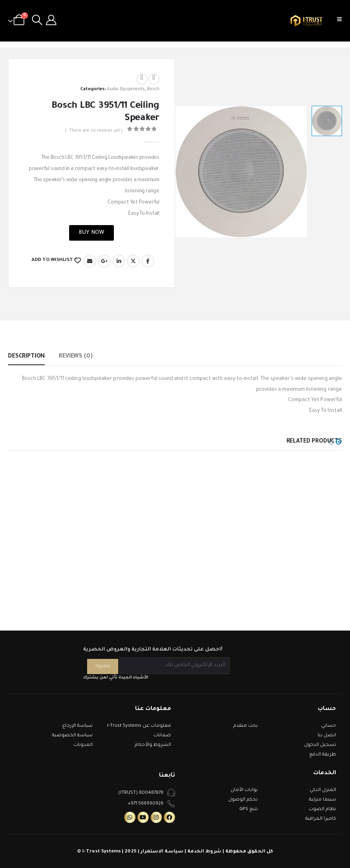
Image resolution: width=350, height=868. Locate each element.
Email (90, 261)
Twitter (133, 261)
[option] (327, 121)
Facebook (148, 261)
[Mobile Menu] (342, 21)
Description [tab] (26, 357)
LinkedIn (119, 261)
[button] (338, 442)
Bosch (153, 89)
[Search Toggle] (37, 21)
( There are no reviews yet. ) (94, 131)
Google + (104, 261)
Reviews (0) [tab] (76, 357)
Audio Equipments (126, 89)
